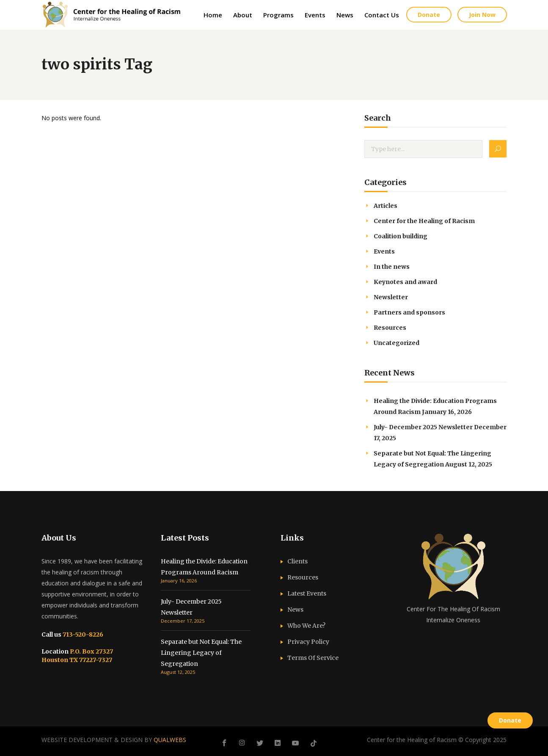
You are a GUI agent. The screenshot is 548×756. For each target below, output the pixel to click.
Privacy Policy (308, 642)
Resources (390, 328)
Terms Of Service (313, 658)
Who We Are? (306, 626)
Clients (297, 561)
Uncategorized (397, 343)
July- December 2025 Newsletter (423, 427)
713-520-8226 (82, 635)
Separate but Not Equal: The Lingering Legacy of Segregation (201, 653)
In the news (392, 267)
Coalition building (401, 236)
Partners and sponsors (409, 312)
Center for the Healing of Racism (424, 221)
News (295, 610)
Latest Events (307, 593)
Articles (386, 206)
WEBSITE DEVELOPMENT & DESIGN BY (114, 740)
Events (384, 251)
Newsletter (391, 297)
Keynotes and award (405, 282)
